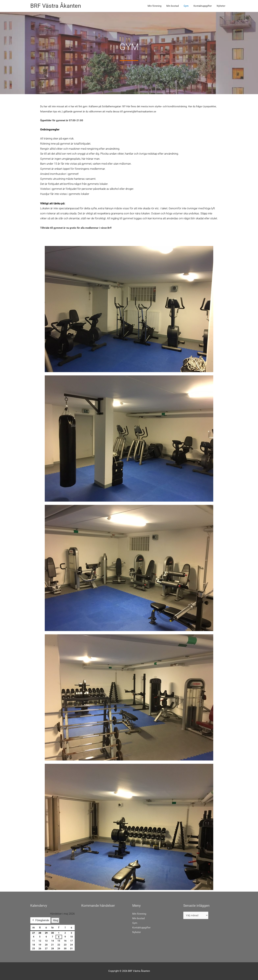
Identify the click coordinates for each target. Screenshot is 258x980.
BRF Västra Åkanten (56, 6)
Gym (186, 6)
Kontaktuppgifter (203, 6)
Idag (56, 920)
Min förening (155, 6)
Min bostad (173, 6)
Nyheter (221, 6)
